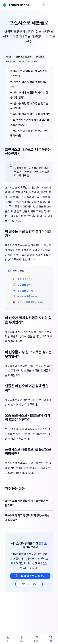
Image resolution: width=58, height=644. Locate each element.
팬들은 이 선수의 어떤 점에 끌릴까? (30, 114)
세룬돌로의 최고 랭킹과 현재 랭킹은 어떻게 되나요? (29, 518)
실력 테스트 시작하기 (30, 576)
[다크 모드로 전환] (44, 5)
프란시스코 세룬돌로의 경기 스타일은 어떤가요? (29, 503)
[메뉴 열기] (52, 5)
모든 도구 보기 (29, 584)
